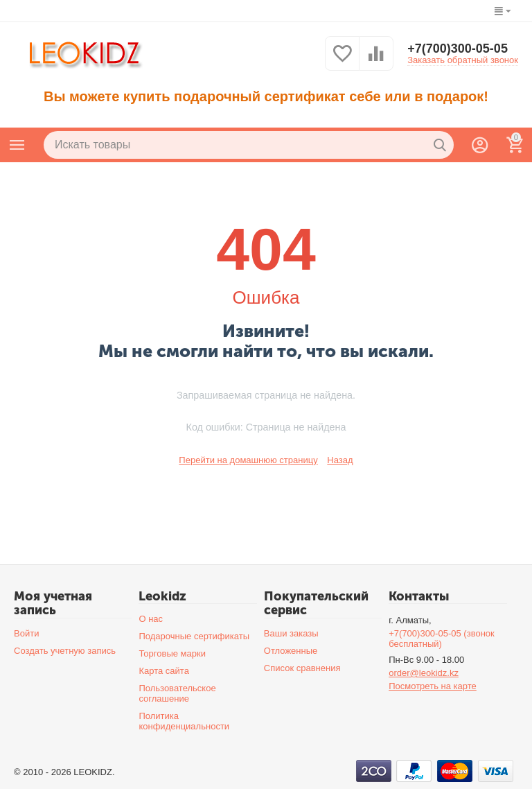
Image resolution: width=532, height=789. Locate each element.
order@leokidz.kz (424, 673)
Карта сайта (164, 671)
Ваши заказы (291, 633)
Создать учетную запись (65, 651)
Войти (26, 633)
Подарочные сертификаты (194, 636)
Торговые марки (172, 653)
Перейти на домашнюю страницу (248, 460)
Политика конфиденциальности (184, 721)
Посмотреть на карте (433, 686)
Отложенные (291, 651)
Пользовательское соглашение (177, 693)
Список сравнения (302, 668)
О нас (151, 619)
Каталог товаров (17, 145)
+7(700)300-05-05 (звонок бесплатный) (442, 639)
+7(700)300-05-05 (458, 49)
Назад (340, 460)
